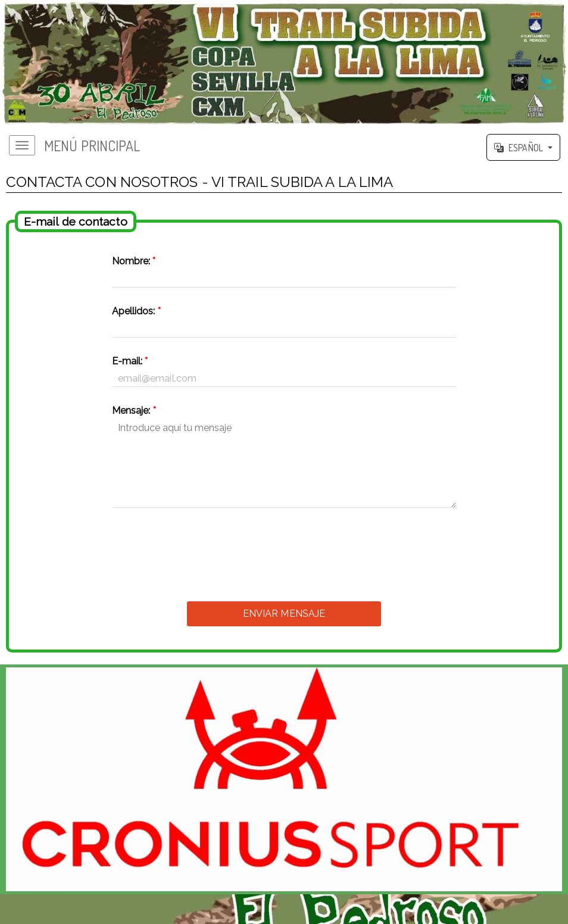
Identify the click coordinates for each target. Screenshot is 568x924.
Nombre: (134, 261)
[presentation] (284, 551)
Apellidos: (136, 311)
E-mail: (130, 361)
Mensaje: (134, 411)
